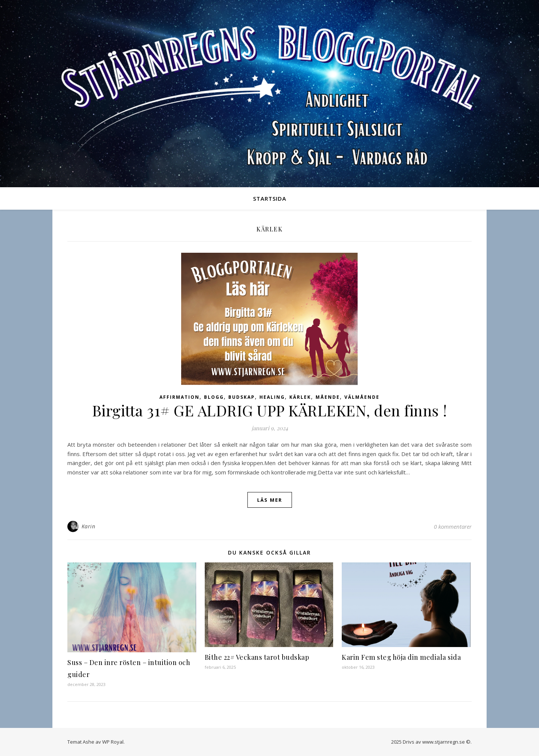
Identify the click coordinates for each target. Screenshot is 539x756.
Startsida (270, 198)
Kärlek (300, 397)
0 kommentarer (453, 526)
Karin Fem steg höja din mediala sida (401, 657)
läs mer (270, 500)
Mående (328, 397)
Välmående (362, 397)
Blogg (214, 397)
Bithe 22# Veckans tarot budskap (257, 657)
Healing (272, 397)
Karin (89, 526)
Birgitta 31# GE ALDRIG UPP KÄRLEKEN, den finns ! (270, 410)
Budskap (242, 397)
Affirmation (179, 397)
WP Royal (113, 742)
